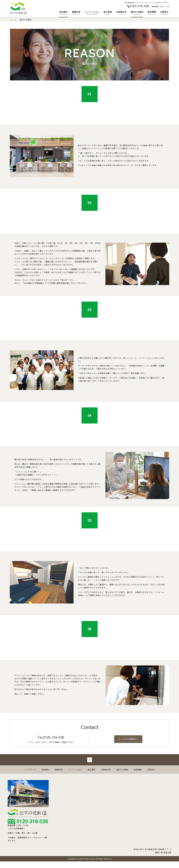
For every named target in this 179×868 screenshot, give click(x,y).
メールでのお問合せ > (128, 746)
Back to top (89, 766)
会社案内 (63, 13)
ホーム (14, 20)
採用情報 (152, 13)
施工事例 (108, 13)
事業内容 (76, 13)
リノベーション (92, 13)
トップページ (30, 776)
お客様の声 (121, 13)
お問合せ (164, 13)
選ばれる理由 (137, 13)
